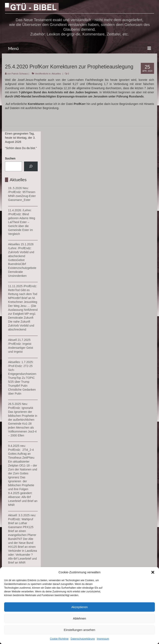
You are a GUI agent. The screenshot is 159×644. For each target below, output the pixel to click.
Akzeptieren (79, 607)
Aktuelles (56, 74)
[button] (153, 572)
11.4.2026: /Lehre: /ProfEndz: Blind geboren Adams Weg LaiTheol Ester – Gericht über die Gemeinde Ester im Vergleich (22, 222)
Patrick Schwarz (20, 74)
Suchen (10, 158)
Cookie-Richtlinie (59, 639)
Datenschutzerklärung (83, 639)
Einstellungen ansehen (79, 630)
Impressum (103, 639)
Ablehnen (79, 618)
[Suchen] (31, 166)
